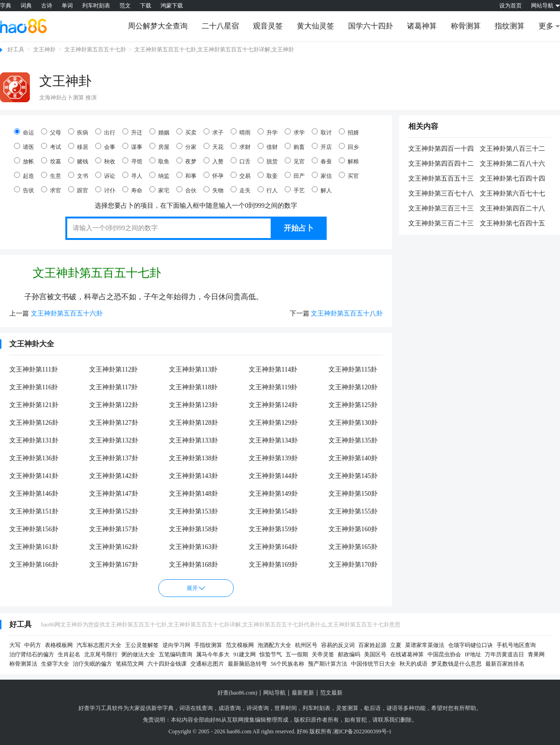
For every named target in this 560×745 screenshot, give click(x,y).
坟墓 (51, 161)
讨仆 (105, 190)
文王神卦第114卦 (273, 369)
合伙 (186, 190)
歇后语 (372, 708)
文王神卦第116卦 (34, 387)
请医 (24, 147)
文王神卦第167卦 (114, 565)
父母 (51, 132)
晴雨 (241, 132)
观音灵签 (268, 26)
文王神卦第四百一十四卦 (441, 149)
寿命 (132, 190)
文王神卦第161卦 (34, 547)
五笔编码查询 (175, 654)
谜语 (392, 708)
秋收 (105, 161)
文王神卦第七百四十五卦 (512, 224)
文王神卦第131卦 (34, 440)
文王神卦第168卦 (193, 565)
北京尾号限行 (101, 654)
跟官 (78, 190)
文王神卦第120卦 (353, 387)
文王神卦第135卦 (353, 440)
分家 (186, 147)
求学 (295, 132)
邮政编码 (349, 654)
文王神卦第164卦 (273, 547)
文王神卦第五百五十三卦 (441, 179)
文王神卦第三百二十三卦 (441, 224)
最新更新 (303, 693)
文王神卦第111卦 (34, 369)
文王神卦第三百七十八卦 (441, 194)
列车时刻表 (96, 6)
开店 (322, 147)
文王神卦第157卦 (114, 529)
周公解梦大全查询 (158, 26)
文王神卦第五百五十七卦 (95, 49)
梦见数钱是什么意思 (456, 664)
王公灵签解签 (142, 645)
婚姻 (159, 132)
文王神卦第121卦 (34, 405)
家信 (322, 176)
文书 (78, 176)
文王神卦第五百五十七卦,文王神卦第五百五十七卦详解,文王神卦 (214, 49)
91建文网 (245, 654)
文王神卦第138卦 (193, 458)
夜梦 (186, 161)
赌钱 (78, 161)
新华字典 (162, 708)
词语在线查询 (196, 708)
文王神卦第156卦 (34, 529)
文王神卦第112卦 (113, 369)
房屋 (159, 147)
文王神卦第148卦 (193, 494)
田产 (295, 176)
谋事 (132, 147)
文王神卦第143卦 (193, 476)
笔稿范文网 (130, 664)
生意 (51, 176)
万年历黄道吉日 (504, 654)
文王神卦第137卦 (114, 458)
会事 (105, 147)
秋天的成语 (413, 664)
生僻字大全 (55, 664)
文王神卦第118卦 (193, 387)
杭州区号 (306, 645)
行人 (268, 190)
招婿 (349, 132)
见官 (295, 161)
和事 (186, 176)
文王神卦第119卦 (273, 387)
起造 (24, 176)
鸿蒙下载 (172, 6)
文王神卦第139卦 (273, 458)
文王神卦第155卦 (353, 511)
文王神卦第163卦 (193, 547)
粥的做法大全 (138, 654)
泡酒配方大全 (274, 645)
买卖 (186, 132)
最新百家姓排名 (505, 664)
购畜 (295, 147)
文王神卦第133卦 (193, 440)
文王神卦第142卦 (114, 476)
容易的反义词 (338, 645)
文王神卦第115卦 (353, 369)
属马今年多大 (213, 654)
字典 (6, 6)
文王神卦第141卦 (34, 476)
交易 (241, 176)
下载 (146, 6)
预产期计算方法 (328, 664)
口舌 (241, 161)
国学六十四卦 (371, 26)
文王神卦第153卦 (193, 511)
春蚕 (322, 161)
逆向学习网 (176, 645)
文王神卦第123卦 (193, 405)
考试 (51, 147)
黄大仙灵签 (315, 26)
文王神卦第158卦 (193, 529)
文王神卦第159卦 (273, 529)
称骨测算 (466, 26)
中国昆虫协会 (444, 654)
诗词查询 (258, 708)
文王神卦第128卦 (193, 423)
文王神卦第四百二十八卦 (512, 209)
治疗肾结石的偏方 (32, 654)
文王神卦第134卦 (273, 440)
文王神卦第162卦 (114, 547)
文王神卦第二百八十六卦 (512, 164)
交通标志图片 (207, 664)
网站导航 (274, 693)
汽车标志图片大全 (99, 645)
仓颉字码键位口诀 (470, 645)
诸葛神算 (422, 26)
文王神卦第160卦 (353, 529)
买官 (349, 176)
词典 (26, 6)
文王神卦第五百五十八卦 (347, 313)
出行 (105, 132)
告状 (24, 190)
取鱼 (159, 161)
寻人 (132, 176)
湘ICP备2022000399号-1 (362, 731)
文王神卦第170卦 (353, 565)
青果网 (536, 654)
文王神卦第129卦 (273, 423)
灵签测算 (347, 708)
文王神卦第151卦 (34, 511)
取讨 (322, 132)
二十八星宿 (220, 26)
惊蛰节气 (271, 654)
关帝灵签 (323, 654)
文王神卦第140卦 (353, 458)
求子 (213, 132)
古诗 (47, 6)
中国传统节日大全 (373, 664)
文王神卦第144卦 (273, 476)
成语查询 (230, 708)
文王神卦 (44, 49)
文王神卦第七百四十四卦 (512, 179)
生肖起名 (69, 654)
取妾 (268, 176)
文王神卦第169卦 (273, 565)
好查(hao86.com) (237, 693)
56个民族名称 (287, 664)
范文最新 (331, 693)
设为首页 (511, 6)
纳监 (159, 176)
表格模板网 (59, 645)
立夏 (396, 645)
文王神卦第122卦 (114, 405)
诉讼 (105, 176)
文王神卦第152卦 (114, 511)
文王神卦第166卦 (34, 565)
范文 (125, 6)
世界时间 (286, 708)
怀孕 (213, 176)
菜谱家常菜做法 (425, 645)
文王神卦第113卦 (193, 369)
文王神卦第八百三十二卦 (512, 149)
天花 (213, 147)
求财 (241, 147)
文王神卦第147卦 (114, 494)
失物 (213, 190)
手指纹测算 (208, 645)
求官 (51, 190)
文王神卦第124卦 (273, 405)
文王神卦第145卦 (353, 476)
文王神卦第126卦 (34, 423)
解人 (322, 190)
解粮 (349, 161)
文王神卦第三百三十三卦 (441, 209)
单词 (67, 6)
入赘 (213, 161)
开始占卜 (299, 228)
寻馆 (132, 161)
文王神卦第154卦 (273, 511)
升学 (268, 132)
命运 (24, 132)
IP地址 (473, 654)
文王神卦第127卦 (114, 423)
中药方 (33, 645)
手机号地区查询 (516, 645)
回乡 (349, 147)
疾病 (78, 132)
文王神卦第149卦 (273, 494)
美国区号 (375, 654)
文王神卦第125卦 (353, 405)
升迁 (132, 132)
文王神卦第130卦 (353, 423)
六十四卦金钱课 (167, 664)
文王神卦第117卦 (113, 387)
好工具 (16, 49)
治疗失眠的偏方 (92, 664)
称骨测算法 (23, 664)
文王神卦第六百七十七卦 (512, 194)
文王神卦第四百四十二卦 (441, 164)
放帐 (24, 161)
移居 (78, 147)
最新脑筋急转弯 (247, 664)
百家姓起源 (372, 645)
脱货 (268, 161)
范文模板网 (240, 645)
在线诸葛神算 (407, 654)
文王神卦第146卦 (34, 494)
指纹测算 (510, 26)
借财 (268, 147)
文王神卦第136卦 (34, 458)
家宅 (159, 190)
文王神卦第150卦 (353, 494)
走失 (241, 190)
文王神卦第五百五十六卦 (67, 313)
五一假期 (297, 654)
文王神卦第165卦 (353, 547)
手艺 (295, 190)
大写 (15, 645)
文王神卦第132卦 (114, 440)
